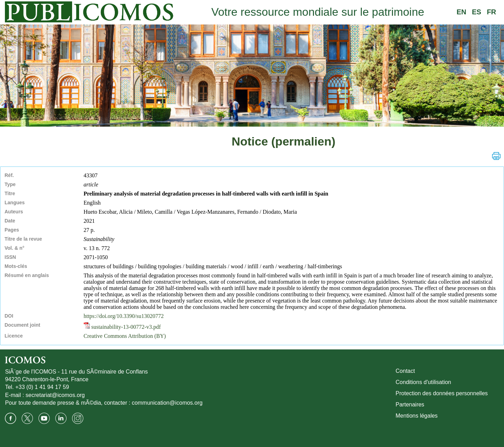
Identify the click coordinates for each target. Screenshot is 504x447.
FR (492, 12)
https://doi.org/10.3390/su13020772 (124, 316)
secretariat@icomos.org (55, 395)
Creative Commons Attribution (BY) (125, 336)
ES (477, 12)
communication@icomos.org (167, 403)
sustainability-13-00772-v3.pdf (122, 327)
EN (461, 12)
